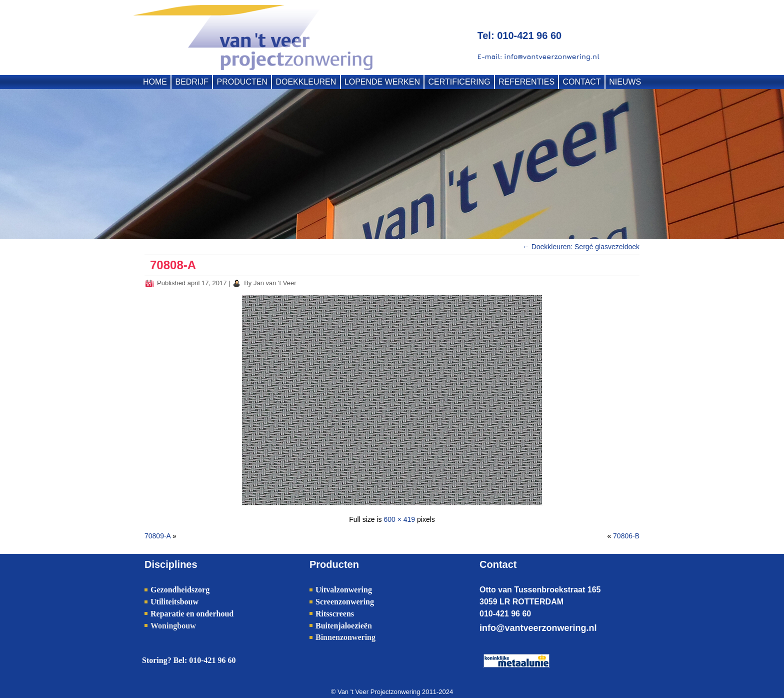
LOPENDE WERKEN (382, 82)
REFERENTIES (526, 82)
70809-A (157, 536)
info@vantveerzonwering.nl (538, 628)
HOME (155, 82)
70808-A (173, 265)
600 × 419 (399, 519)
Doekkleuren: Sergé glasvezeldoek (581, 247)
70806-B (626, 536)
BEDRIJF (192, 82)
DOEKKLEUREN (306, 82)
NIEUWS (625, 82)
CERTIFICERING (459, 82)
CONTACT (582, 82)
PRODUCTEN (242, 82)
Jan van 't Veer (275, 283)
